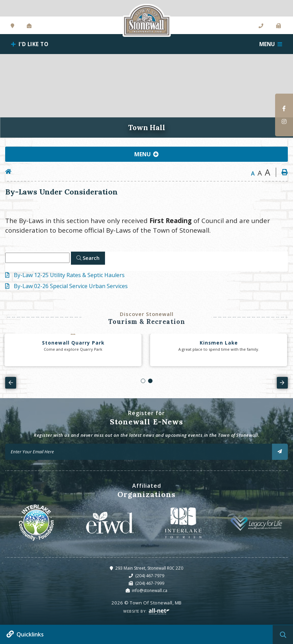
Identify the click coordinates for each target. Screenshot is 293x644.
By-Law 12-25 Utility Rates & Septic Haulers (69, 275)
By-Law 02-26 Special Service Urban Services (71, 286)
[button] (143, 381)
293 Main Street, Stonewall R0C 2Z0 (149, 568)
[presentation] (11, 383)
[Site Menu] (146, 154)
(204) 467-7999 (150, 583)
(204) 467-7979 (150, 576)
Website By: (146, 611)
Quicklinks (30, 634)
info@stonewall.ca (150, 590)
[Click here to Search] (88, 258)
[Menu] (271, 44)
